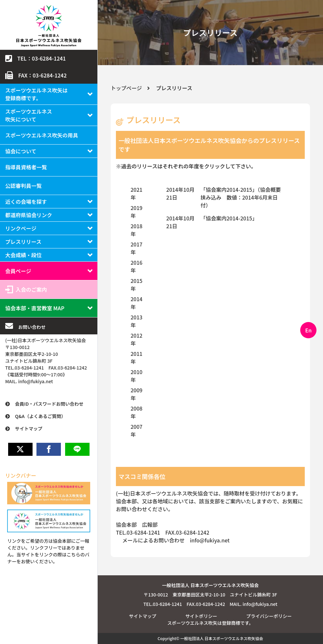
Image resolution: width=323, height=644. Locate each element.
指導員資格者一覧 (26, 167)
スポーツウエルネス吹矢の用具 (42, 135)
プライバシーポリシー (269, 616)
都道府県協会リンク (29, 215)
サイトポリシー (201, 616)
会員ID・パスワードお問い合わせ (49, 404)
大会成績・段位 (23, 255)
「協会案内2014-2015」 (229, 218)
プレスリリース (23, 242)
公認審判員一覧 (23, 186)
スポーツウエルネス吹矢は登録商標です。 (36, 94)
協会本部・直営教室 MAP (35, 308)
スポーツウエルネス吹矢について (29, 115)
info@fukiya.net (210, 540)
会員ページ (18, 271)
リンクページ (21, 228)
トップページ (126, 88)
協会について (21, 151)
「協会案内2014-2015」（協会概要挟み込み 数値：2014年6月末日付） (241, 197)
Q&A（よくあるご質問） (40, 416)
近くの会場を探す (26, 202)
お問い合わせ (32, 327)
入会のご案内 (31, 289)
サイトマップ (29, 428)
